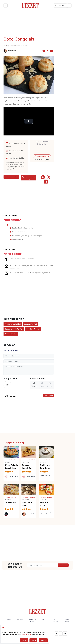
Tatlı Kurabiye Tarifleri (13, 324)
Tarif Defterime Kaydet (42, 156)
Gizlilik (43, 619)
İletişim (20, 619)
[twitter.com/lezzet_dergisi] (65, 634)
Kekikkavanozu (10, 51)
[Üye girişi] (60, 6)
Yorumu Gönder (48, 396)
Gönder (63, 565)
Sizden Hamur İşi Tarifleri (14, 329)
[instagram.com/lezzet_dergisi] (61, 634)
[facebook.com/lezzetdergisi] (56, 634)
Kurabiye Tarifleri (31, 324)
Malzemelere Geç (11, 177)
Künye (8, 619)
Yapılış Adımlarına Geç (29, 178)
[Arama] (69, 6)
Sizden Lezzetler (11, 334)
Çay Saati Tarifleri (33, 329)
